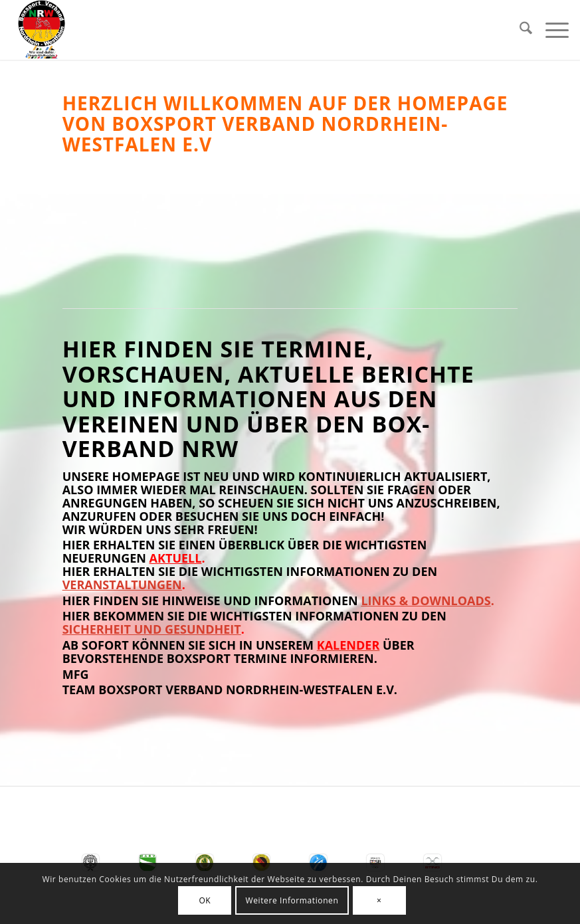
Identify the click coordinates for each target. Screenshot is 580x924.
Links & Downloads (426, 601)
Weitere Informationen (292, 900)
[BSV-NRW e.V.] (42, 30)
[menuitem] (519, 30)
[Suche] (519, 30)
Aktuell (176, 558)
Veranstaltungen (122, 585)
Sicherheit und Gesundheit (152, 629)
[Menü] (550, 30)
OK (205, 900)
